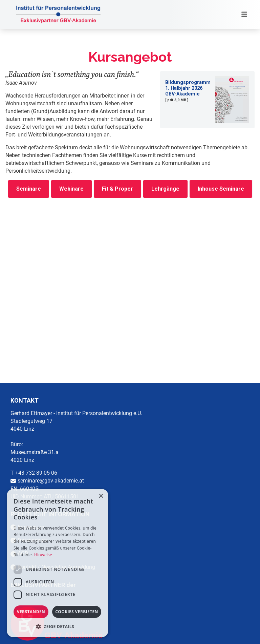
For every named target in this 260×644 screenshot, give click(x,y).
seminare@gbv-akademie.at (51, 481)
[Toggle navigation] (242, 15)
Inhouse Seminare (221, 189)
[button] (58, 627)
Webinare (71, 189)
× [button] (101, 496)
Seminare (29, 189)
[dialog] (58, 563)
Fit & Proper (117, 189)
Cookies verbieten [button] (77, 612)
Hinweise (43, 555)
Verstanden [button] (31, 612)
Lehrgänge (165, 189)
